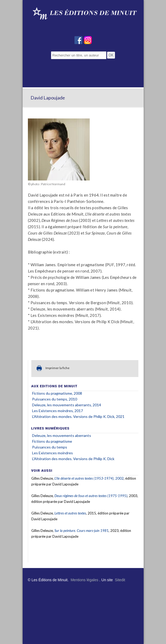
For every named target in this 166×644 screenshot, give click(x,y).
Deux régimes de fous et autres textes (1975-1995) (91, 496)
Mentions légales (84, 580)
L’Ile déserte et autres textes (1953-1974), (85, 478)
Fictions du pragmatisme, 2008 (57, 393)
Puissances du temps (50, 447)
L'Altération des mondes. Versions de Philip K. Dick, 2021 (78, 416)
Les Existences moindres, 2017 (57, 411)
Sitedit (120, 580)
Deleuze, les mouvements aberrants (62, 435)
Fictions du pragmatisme (52, 441)
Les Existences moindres (52, 453)
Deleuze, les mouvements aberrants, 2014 (67, 405)
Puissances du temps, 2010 (55, 399)
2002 (119, 478)
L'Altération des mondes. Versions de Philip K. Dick (73, 459)
